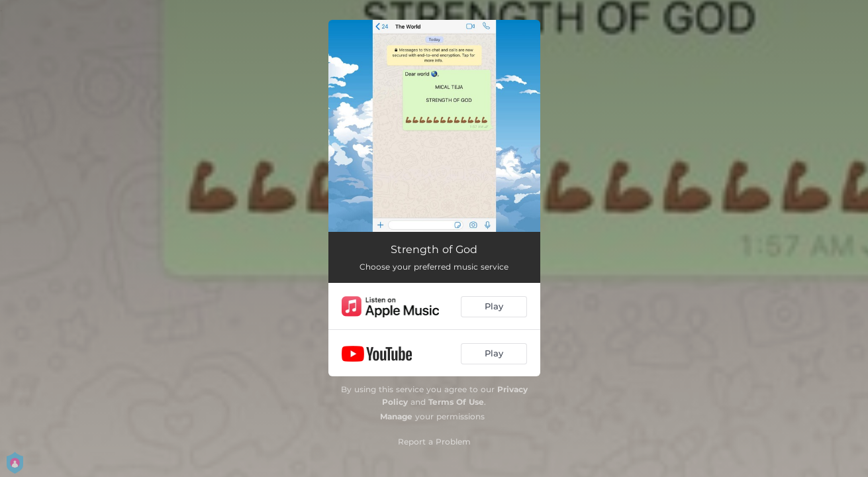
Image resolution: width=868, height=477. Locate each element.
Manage (396, 416)
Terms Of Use (456, 402)
